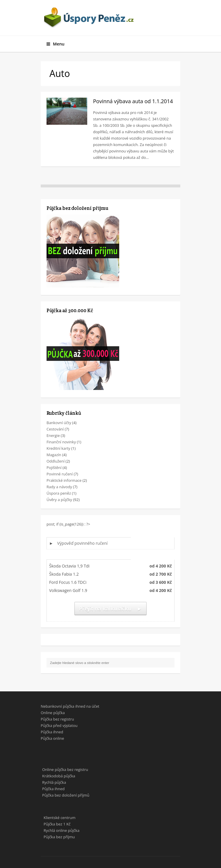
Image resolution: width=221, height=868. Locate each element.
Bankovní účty (59, 423)
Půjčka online (52, 738)
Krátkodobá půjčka (59, 776)
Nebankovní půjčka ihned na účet (70, 706)
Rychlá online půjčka (62, 830)
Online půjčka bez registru (65, 769)
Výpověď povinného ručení (83, 543)
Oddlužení (56, 461)
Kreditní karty (58, 448)
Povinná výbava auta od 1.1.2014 (133, 101)
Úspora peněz (59, 493)
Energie (53, 435)
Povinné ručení (60, 474)
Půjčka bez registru (57, 719)
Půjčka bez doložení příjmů (66, 795)
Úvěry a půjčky (59, 500)
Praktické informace (64, 480)
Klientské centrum (60, 818)
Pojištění (54, 468)
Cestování (55, 429)
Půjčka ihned (52, 732)
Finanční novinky (61, 442)
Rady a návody (59, 487)
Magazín (54, 455)
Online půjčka (53, 713)
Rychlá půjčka (54, 782)
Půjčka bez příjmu (59, 837)
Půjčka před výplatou (59, 725)
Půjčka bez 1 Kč (57, 824)
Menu (56, 44)
